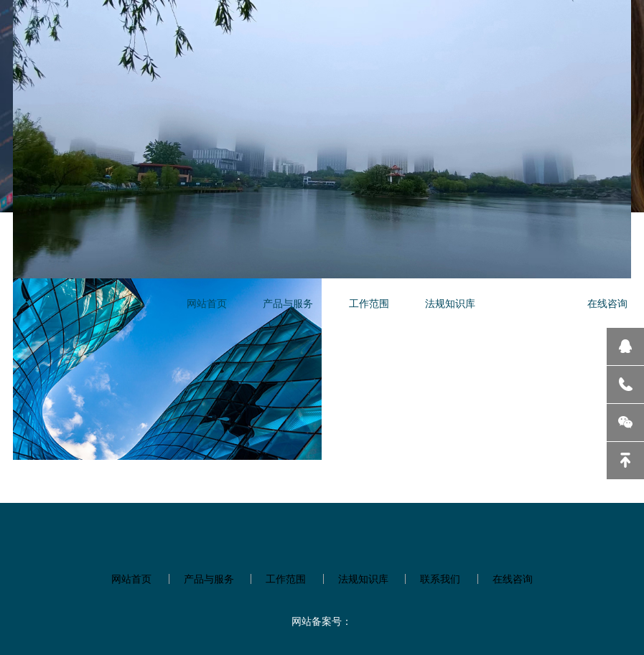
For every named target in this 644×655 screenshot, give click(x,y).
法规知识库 (450, 303)
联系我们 (531, 303)
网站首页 (207, 303)
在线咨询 (607, 303)
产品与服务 (288, 303)
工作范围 (369, 303)
